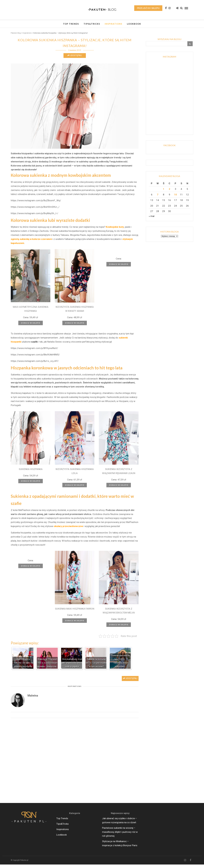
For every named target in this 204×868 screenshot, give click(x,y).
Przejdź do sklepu (148, 9)
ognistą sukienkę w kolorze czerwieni (31, 243)
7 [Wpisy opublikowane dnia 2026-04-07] (158, 198)
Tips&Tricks (92, 25)
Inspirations (113, 25)
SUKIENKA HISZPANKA (31, 473)
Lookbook (134, 25)
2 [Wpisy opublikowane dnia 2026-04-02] (169, 192)
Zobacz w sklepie (31, 326)
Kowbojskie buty (115, 230)
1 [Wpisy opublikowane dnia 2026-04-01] (164, 192)
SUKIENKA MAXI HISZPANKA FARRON (75, 612)
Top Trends (71, 25)
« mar (152, 220)
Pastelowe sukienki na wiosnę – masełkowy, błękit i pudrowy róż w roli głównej (120, 835)
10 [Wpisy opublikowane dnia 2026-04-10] (175, 198)
